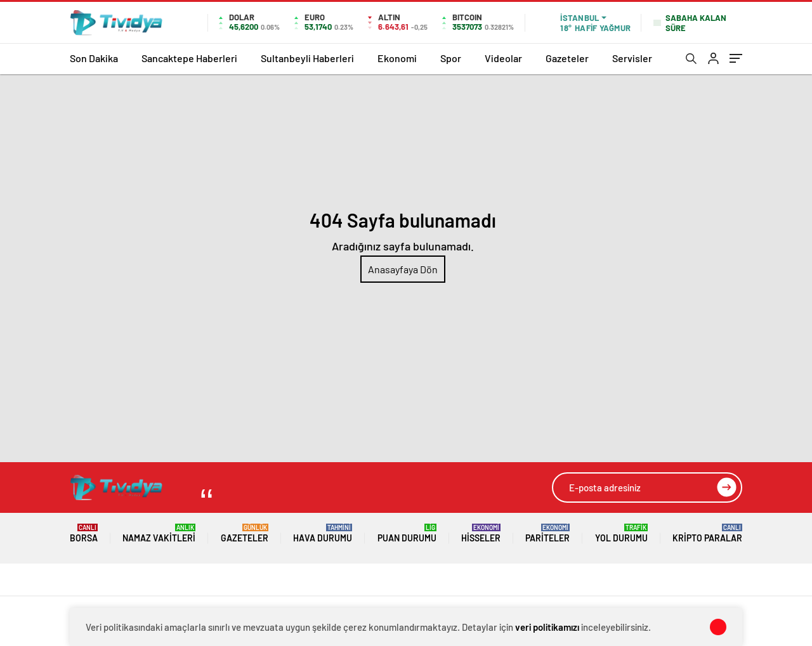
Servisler (632, 58)
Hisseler (481, 533)
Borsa (84, 533)
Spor (451, 58)
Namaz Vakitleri (159, 533)
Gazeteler (567, 58)
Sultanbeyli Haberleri (307, 58)
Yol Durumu (621, 533)
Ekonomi (397, 58)
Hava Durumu (323, 533)
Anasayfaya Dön (403, 269)
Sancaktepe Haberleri (189, 58)
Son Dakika (94, 58)
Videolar (503, 58)
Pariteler (547, 533)
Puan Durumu (407, 533)
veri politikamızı (547, 627)
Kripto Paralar (707, 533)
